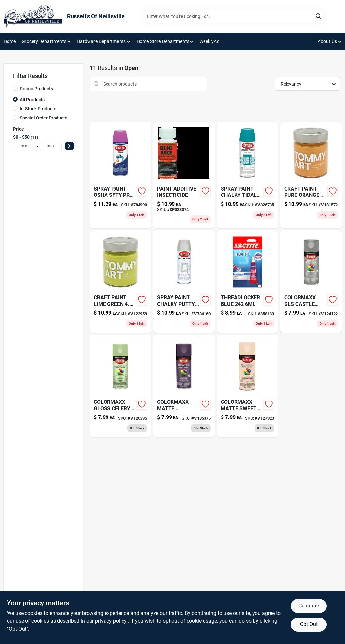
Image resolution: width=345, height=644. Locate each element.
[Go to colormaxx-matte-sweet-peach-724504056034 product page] (248, 386)
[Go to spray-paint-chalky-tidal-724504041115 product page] (248, 175)
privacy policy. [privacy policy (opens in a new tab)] (111, 621)
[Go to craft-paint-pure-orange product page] (311, 175)
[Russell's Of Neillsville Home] (33, 16)
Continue (309, 606)
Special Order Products (43, 118)
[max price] (51, 146)
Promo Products (36, 89)
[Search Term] (233, 16)
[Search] (319, 16)
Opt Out (309, 624)
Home (10, 41)
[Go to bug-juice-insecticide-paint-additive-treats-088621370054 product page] (184, 175)
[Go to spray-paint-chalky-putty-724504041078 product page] (184, 282)
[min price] (24, 146)
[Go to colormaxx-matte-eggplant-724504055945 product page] (184, 386)
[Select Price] (69, 146)
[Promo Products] (15, 88)
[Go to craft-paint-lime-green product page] (121, 282)
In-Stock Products (38, 109)
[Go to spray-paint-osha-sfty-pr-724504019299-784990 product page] (121, 175)
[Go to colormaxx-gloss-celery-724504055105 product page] (121, 386)
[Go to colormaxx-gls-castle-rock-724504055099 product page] (311, 282)
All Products (32, 100)
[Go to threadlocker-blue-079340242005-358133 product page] (248, 282)
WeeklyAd (209, 41)
